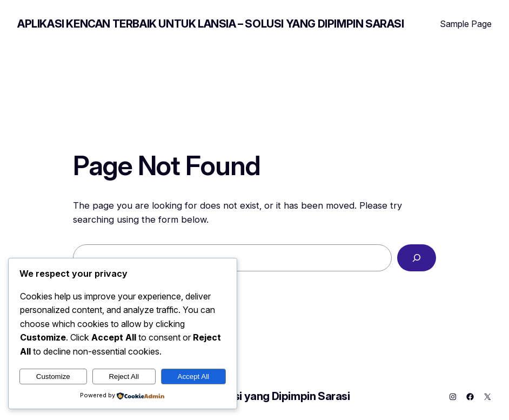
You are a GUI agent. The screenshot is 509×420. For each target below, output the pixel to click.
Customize (53, 376)
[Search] (417, 258)
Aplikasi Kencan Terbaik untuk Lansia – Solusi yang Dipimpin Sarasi (211, 24)
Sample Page (466, 24)
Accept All (194, 376)
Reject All (124, 376)
